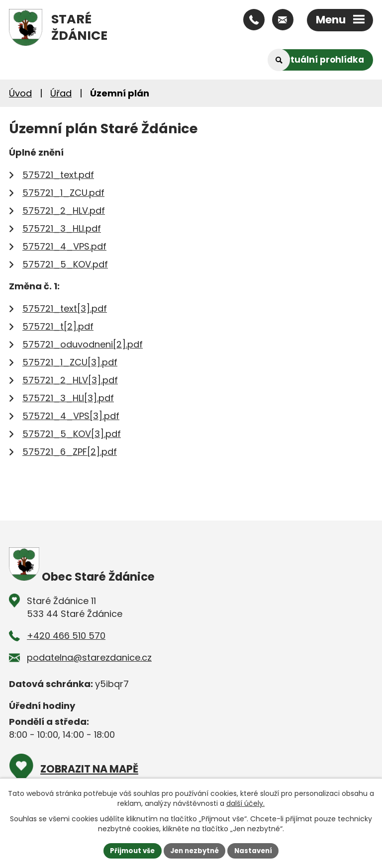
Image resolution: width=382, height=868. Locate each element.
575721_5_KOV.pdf (65, 264)
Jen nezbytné (195, 850)
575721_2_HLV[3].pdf (70, 380)
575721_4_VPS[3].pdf (71, 416)
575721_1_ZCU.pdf (63, 193)
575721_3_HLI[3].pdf (68, 398)
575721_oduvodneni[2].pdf (83, 344)
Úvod (20, 93)
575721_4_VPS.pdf (64, 246)
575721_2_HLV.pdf (64, 211)
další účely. (245, 803)
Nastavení (257, 850)
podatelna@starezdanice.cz (89, 657)
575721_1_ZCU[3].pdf (70, 362)
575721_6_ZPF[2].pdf (70, 452)
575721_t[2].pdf (58, 326)
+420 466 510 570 (66, 636)
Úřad (61, 93)
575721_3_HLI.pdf (62, 228)
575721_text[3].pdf (65, 308)
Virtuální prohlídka (320, 59)
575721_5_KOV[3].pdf (72, 434)
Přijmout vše (129, 850)
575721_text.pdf (58, 175)
